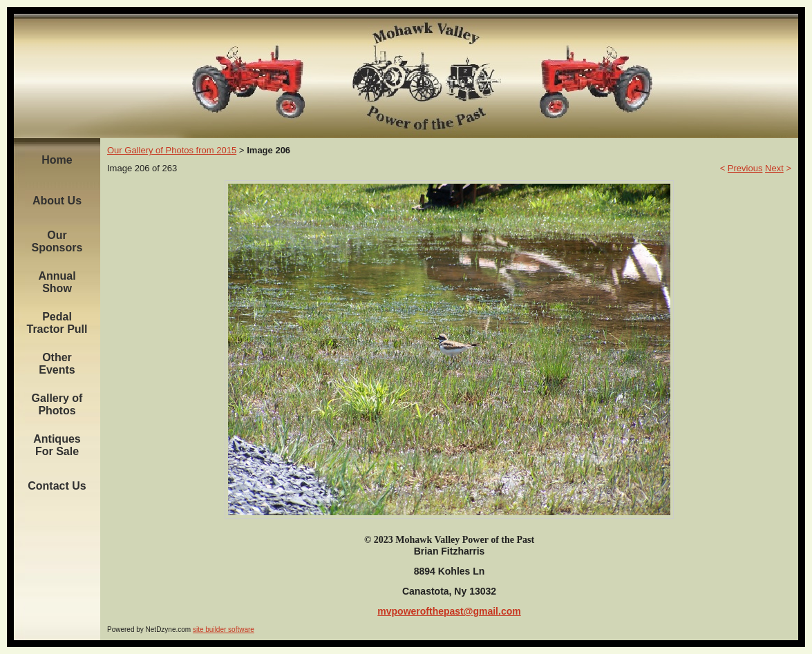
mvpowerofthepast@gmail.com (449, 611)
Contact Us (57, 486)
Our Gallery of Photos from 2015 (172, 150)
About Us (57, 201)
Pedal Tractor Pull (57, 323)
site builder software (224, 629)
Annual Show (57, 282)
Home (57, 160)
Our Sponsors (57, 241)
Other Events (57, 364)
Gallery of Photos (57, 404)
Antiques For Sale (57, 445)
